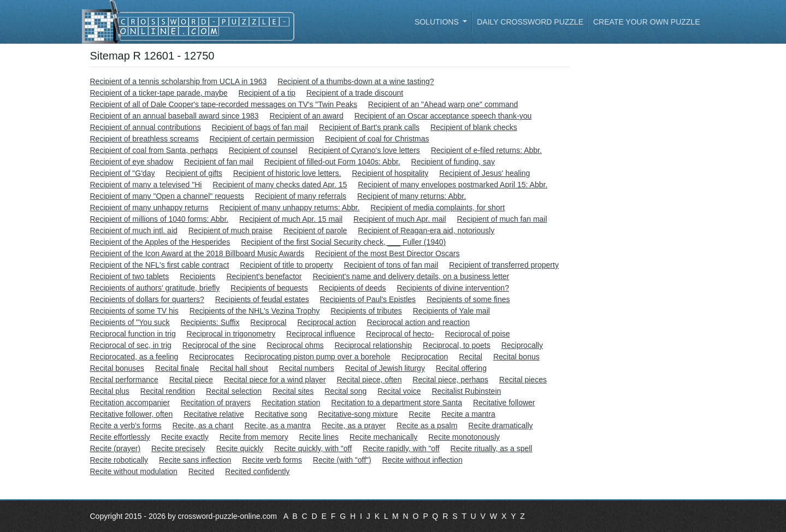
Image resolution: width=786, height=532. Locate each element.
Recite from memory (254, 437)
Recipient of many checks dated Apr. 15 (280, 185)
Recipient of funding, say (453, 162)
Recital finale (177, 368)
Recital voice (399, 391)
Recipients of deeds (353, 288)
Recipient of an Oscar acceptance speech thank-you (443, 116)
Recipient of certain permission (262, 139)
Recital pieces (523, 380)
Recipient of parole (315, 230)
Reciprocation (425, 357)
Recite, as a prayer (354, 425)
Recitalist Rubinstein (466, 391)
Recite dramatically (500, 425)
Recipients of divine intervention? (453, 288)
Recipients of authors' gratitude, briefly (155, 288)
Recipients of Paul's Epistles (368, 299)
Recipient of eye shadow (132, 162)
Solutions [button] (438, 22)
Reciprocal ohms (295, 345)
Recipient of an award (306, 116)
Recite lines (319, 437)
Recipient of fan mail (219, 162)
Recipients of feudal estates (262, 299)
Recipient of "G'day (123, 173)
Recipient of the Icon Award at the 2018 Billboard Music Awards (197, 253)
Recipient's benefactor (264, 276)
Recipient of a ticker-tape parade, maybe (159, 93)
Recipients (197, 276)
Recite (419, 414)
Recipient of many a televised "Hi (146, 185)
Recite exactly (185, 437)
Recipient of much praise (231, 230)
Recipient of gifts (194, 173)
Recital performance (124, 380)
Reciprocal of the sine (219, 345)
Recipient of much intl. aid (134, 230)
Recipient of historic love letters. (287, 173)
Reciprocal (268, 322)
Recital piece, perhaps (450, 380)
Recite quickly (240, 448)
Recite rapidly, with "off (401, 448)
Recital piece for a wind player (275, 380)
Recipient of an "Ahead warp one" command (443, 104)
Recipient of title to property (286, 265)
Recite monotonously (464, 437)
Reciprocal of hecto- (400, 334)
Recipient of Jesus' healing (484, 173)
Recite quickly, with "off (313, 448)
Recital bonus (516, 357)
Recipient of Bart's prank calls (369, 127)
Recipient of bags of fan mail (260, 127)
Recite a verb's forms (126, 425)
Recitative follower (504, 403)
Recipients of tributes (366, 311)
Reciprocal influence (321, 334)
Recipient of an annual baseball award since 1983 (175, 116)
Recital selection (234, 391)
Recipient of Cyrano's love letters (364, 150)
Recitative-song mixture (358, 414)
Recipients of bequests (269, 288)
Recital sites (293, 391)
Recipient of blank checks (474, 127)
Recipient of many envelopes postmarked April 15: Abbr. (453, 185)
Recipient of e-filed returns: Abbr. (486, 150)
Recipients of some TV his (134, 311)
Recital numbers (307, 368)
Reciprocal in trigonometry (231, 334)
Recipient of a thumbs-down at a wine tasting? (356, 81)
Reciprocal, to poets (457, 345)
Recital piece (191, 380)
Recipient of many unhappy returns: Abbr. (290, 208)
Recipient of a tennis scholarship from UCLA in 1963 (179, 81)
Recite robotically (119, 460)
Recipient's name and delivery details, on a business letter (411, 276)
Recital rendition (168, 391)
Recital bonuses (117, 368)
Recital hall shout (239, 368)
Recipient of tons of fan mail (391, 265)
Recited (201, 471)
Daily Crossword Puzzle (530, 22)
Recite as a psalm (427, 425)
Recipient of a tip (267, 93)
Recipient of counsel (263, 150)
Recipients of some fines (468, 299)
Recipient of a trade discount (355, 93)
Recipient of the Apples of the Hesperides (160, 242)
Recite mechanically (384, 437)
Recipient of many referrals (301, 196)
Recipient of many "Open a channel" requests (167, 196)
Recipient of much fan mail (502, 219)
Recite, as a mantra (277, 425)
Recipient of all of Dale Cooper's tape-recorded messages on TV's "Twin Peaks (224, 104)
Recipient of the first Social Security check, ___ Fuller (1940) (343, 242)
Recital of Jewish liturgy (385, 368)
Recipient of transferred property (504, 265)
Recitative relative (214, 414)
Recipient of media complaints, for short (438, 208)
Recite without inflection (422, 460)
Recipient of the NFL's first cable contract (160, 265)
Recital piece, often (369, 380)
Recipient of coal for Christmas (377, 139)
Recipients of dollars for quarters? (147, 299)
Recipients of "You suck (130, 322)
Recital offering (461, 368)
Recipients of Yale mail (451, 311)
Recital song (345, 391)
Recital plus (110, 391)
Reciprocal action (326, 322)
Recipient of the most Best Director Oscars (388, 253)
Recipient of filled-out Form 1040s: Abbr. (332, 162)
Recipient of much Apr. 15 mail (291, 219)
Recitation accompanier (130, 403)
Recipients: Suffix (210, 322)
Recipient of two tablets (130, 276)
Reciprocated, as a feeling (134, 357)
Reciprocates (211, 357)
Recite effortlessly (120, 437)
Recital (471, 357)
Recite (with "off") (342, 460)
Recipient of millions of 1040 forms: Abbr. (159, 219)
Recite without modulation (134, 471)
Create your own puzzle (647, 22)
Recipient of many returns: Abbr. (412, 196)
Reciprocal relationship (373, 345)
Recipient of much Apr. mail (400, 219)
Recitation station (291, 403)
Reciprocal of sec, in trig (131, 345)
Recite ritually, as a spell (492, 448)
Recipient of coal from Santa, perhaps (154, 150)
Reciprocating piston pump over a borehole (318, 357)
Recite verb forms (272, 460)
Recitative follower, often (132, 414)
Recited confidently (257, 471)
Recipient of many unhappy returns (149, 208)
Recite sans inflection (195, 460)
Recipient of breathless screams (144, 139)
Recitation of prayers (216, 403)
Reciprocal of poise (477, 334)
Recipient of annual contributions (146, 127)
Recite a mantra (468, 414)
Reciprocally (522, 345)
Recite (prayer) (116, 448)
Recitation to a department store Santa (397, 403)
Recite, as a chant (203, 425)
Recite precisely (178, 448)
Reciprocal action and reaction (418, 322)
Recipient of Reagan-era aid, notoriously (426, 230)
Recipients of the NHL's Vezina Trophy (255, 311)
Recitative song (281, 414)
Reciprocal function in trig (133, 334)
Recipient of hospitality (390, 173)
